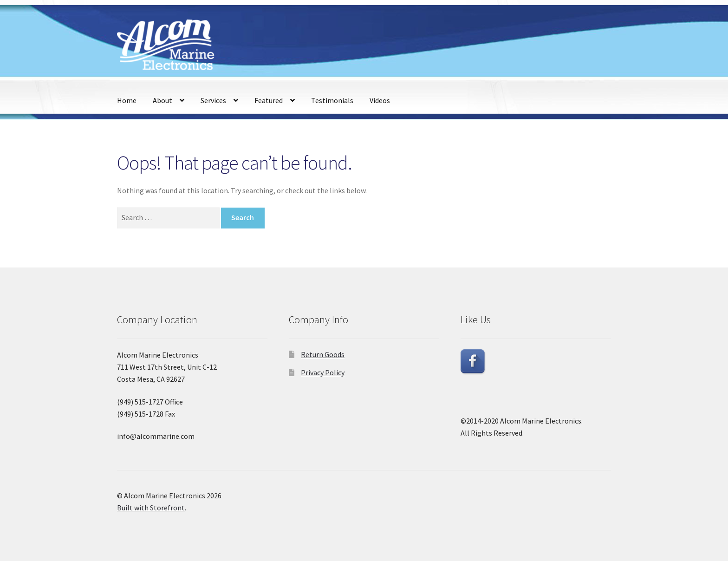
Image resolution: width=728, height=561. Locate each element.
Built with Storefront (151, 508)
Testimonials (332, 100)
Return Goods (323, 354)
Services (213, 100)
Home (127, 100)
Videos (380, 100)
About (162, 100)
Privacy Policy (323, 372)
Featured (269, 100)
